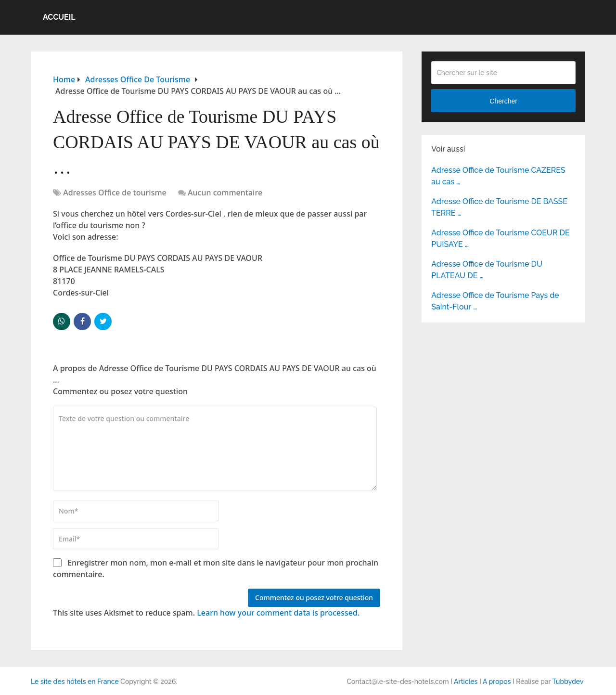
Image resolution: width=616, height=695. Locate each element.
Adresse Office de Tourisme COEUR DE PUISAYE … (500, 238)
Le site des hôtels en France (75, 682)
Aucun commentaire (225, 193)
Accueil (59, 17)
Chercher (503, 101)
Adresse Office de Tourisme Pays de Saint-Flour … (495, 301)
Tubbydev (568, 682)
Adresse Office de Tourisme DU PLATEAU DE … (487, 270)
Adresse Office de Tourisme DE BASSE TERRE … (499, 207)
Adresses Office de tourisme (115, 193)
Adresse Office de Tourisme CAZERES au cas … (498, 176)
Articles (466, 682)
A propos (497, 682)
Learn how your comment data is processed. (278, 613)
